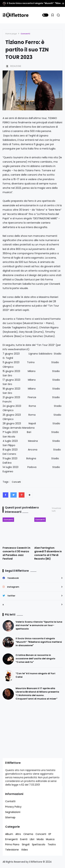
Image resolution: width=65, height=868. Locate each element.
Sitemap (10, 817)
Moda (40, 839)
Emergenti (11, 839)
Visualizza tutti (56, 510)
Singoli (26, 844)
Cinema (28, 834)
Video (25, 850)
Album (9, 834)
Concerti (25, 34)
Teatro (52, 844)
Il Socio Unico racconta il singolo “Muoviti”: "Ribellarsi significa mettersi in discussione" (39, 642)
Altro (18, 834)
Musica (50, 839)
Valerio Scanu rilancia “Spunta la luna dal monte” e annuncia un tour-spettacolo (39, 625)
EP (50, 834)
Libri (32, 839)
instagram (13, 587)
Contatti (10, 801)
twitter (11, 596)
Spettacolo (39, 844)
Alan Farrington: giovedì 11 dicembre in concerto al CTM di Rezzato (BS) (48, 553)
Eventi (24, 839)
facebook (13, 578)
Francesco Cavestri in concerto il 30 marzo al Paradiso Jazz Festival (16, 553)
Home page (11, 34)
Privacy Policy (13, 807)
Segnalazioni (13, 812)
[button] (45, 15)
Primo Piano (12, 844)
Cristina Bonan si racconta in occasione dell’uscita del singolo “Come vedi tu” (35, 659)
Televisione (12, 850)
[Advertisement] (24, 729)
